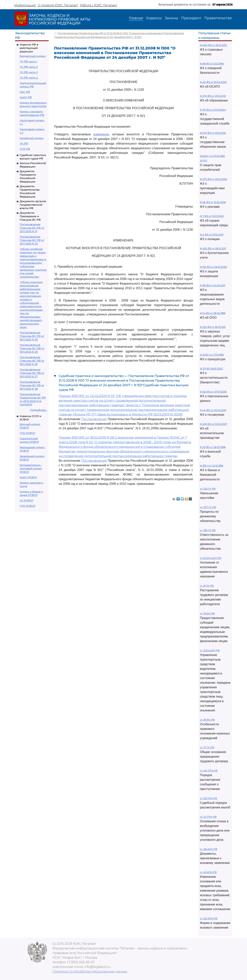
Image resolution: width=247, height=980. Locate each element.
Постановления (94, 419)
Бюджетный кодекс (33, 56)
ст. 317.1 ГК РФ (208, 507)
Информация (25, 5)
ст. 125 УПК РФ (209, 798)
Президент (191, 18)
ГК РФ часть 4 (29, 78)
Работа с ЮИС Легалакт (99, 5)
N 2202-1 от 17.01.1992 (212, 355)
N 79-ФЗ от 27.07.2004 (213, 110)
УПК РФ (25, 149)
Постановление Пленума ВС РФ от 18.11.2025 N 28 (32, 385)
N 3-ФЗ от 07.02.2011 (212, 235)
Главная (136, 18)
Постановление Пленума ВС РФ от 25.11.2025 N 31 (32, 228)
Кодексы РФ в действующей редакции (29, 48)
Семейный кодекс (32, 138)
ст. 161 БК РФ (207, 720)
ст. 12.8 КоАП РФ (210, 650)
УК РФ (24, 143)
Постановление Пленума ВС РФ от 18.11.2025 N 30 (32, 336)
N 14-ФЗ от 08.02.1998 (213, 313)
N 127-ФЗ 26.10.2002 (211, 369)
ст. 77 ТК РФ (207, 748)
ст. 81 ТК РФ (207, 586)
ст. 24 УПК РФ (208, 817)
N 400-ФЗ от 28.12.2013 (213, 45)
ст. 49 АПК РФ (208, 872)
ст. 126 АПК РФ (209, 849)
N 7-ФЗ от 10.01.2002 (212, 216)
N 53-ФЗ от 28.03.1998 (213, 447)
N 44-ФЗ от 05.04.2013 (213, 410)
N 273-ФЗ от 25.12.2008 (213, 179)
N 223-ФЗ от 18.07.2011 (213, 327)
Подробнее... (39, 410)
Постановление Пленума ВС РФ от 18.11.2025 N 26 (32, 361)
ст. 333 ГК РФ (208, 489)
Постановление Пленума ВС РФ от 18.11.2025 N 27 (32, 373)
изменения (101, 134)
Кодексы (154, 18)
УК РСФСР (26, 500)
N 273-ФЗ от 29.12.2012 (213, 96)
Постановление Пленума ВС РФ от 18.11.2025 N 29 (32, 348)
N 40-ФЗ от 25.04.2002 (213, 82)
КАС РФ (25, 92)
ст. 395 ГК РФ (208, 530)
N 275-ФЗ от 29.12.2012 (213, 133)
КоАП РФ (26, 97)
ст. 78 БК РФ (207, 614)
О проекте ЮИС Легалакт (58, 5)
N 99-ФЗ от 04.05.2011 (213, 285)
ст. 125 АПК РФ (209, 918)
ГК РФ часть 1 (28, 61)
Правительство (218, 18)
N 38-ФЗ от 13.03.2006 (213, 202)
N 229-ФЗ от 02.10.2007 (214, 424)
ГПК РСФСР (27, 433)
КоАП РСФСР (28, 477)
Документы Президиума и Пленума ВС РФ (30, 216)
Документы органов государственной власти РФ (33, 205)
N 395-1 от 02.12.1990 (212, 466)
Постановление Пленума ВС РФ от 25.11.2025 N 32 (32, 240)
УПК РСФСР (27, 506)
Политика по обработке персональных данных (90, 971)
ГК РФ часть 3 (29, 72)
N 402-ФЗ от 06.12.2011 (213, 248)
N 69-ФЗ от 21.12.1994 (212, 64)
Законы (171, 18)
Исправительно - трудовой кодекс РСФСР (31, 468)
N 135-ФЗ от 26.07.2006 (213, 267)
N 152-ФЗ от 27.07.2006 (213, 392)
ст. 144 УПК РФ (209, 771)
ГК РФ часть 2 (29, 67)
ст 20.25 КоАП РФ (211, 558)
